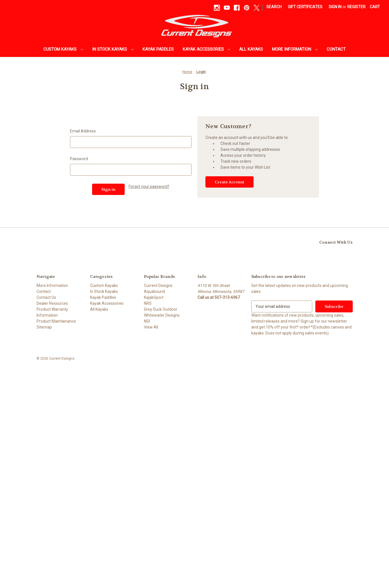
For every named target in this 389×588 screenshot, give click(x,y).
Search (274, 7)
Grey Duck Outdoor (161, 309)
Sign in (335, 7)
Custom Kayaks (63, 49)
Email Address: (83, 131)
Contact (336, 49)
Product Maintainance (56, 321)
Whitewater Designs (162, 315)
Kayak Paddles (158, 49)
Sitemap (44, 327)
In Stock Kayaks (113, 49)
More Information (295, 49)
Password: (79, 159)
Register (356, 7)
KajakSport (154, 297)
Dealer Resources (52, 303)
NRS (148, 303)
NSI (147, 321)
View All (151, 327)
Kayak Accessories (207, 49)
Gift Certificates (305, 7)
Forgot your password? (149, 186)
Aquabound (154, 291)
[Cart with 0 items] (375, 7)
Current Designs (158, 286)
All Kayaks (251, 49)
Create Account (229, 182)
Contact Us (46, 297)
